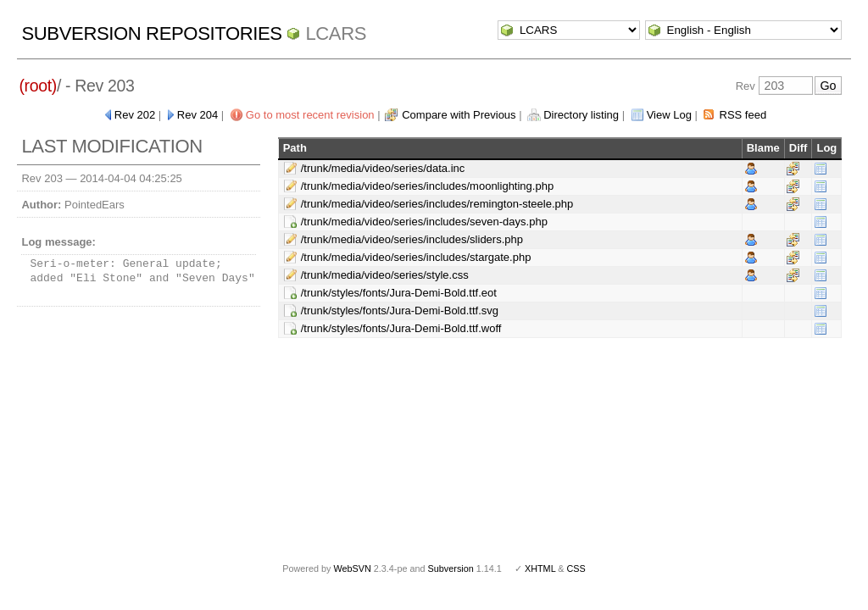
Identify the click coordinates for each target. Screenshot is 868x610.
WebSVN (352, 568)
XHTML (540, 568)
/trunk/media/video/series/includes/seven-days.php (424, 222)
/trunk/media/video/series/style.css (385, 275)
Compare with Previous (459, 115)
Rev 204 (198, 115)
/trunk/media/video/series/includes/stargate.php (416, 257)
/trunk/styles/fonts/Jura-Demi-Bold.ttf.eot (399, 293)
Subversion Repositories (151, 33)
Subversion (451, 568)
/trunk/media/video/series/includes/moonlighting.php (427, 186)
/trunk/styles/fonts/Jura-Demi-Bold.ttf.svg (400, 311)
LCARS (336, 33)
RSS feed (743, 115)
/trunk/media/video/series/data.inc (383, 168)
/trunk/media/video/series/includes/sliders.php (412, 239)
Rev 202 (135, 115)
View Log (669, 115)
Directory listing (581, 115)
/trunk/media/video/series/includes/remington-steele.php (437, 204)
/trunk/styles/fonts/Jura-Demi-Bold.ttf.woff (401, 328)
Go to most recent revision (310, 115)
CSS (576, 568)
